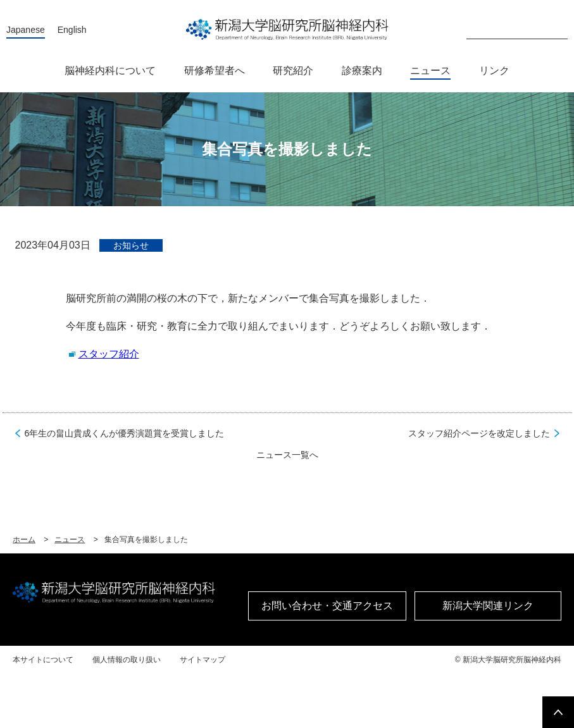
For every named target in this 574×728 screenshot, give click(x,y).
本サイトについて (43, 660)
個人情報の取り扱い (127, 660)
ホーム (24, 540)
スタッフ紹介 (109, 354)
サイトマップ (203, 660)
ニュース (70, 540)
